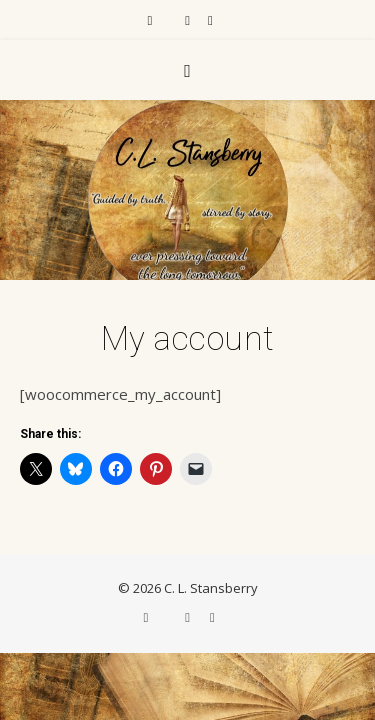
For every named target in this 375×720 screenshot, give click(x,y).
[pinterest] (210, 20)
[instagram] (189, 20)
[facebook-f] (151, 20)
